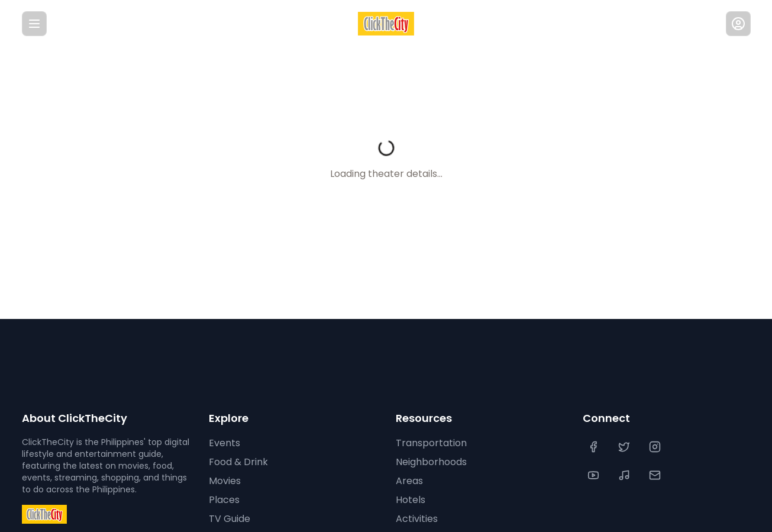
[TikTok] (625, 475)
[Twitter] (625, 447)
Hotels (410, 500)
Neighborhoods (431, 462)
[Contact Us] (656, 475)
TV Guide (229, 519)
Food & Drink (238, 462)
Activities (416, 519)
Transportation (429, 443)
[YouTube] (595, 475)
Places (223, 500)
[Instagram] (656, 447)
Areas (408, 481)
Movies (225, 481)
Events (223, 443)
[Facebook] (595, 447)
